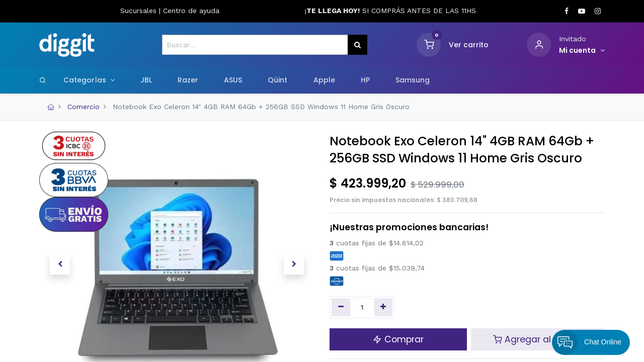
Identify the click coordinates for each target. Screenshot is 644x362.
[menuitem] (146, 80)
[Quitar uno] (341, 307)
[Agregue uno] (384, 307)
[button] (60, 264)
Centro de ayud (189, 11)
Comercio (84, 107)
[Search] (43, 80)
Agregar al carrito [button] (538, 339)
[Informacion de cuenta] (582, 51)
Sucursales (140, 11)
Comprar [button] (398, 339)
